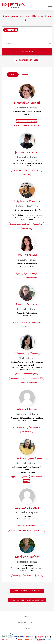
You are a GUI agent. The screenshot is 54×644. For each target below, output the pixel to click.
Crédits (27, 628)
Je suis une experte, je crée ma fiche (27, 600)
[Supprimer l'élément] (16, 30)
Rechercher (27, 52)
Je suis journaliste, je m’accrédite (27, 591)
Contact (26, 617)
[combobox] (27, 33)
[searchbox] (27, 36)
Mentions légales (26, 623)
